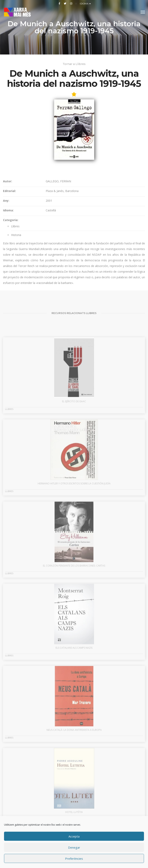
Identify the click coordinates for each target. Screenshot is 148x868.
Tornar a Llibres (74, 64)
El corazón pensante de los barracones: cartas (74, 611)
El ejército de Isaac (74, 447)
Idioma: (8, 249)
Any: (6, 240)
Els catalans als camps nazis (74, 693)
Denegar (74, 847)
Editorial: (9, 230)
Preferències (74, 859)
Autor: (8, 220)
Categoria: (11, 259)
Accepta (74, 836)
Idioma (84, 4)
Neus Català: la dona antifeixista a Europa (74, 775)
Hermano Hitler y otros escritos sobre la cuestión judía (74, 529)
